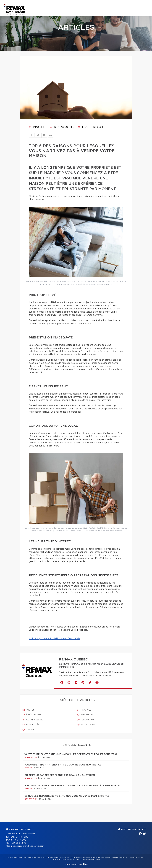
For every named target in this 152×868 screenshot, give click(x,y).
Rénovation (86, 720)
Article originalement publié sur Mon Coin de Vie (54, 639)
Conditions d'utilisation (62, 860)
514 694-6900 (19, 840)
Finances (84, 710)
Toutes (29, 710)
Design (28, 730)
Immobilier (38, 127)
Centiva (83, 864)
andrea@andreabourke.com (30, 846)
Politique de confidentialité (129, 857)
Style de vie (86, 725)
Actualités (31, 725)
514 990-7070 (19, 843)
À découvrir (32, 715)
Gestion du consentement (89, 860)
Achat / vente (33, 720)
